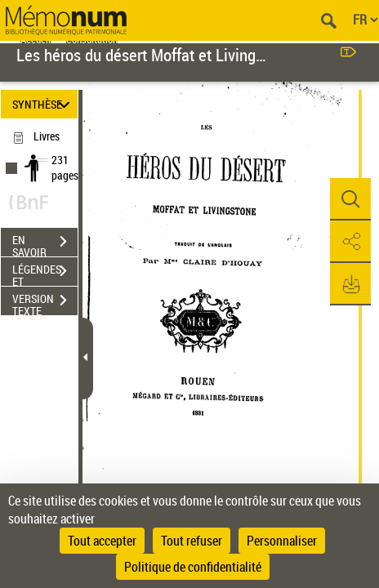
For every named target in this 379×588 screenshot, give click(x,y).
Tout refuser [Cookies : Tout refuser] (192, 541)
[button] (350, 199)
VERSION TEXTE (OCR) (45, 302)
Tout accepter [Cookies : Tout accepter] (102, 541)
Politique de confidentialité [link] (193, 567)
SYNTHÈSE (44, 104)
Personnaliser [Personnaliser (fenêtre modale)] (282, 541)
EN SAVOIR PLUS (45, 243)
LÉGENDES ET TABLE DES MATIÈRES (45, 273)
